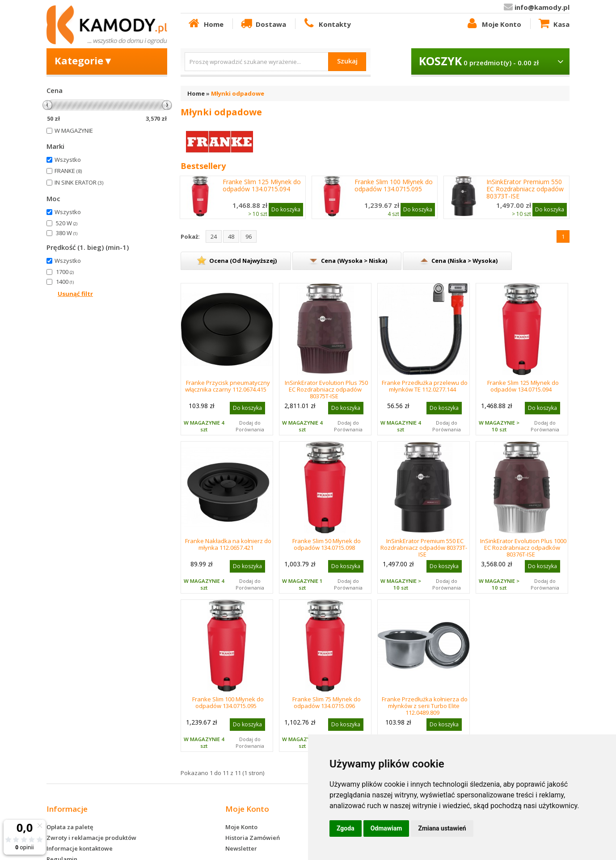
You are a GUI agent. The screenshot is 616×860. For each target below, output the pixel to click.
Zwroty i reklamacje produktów (91, 838)
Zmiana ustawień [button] (442, 828)
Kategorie (84, 60)
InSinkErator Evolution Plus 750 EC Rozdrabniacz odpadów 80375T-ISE (326, 389)
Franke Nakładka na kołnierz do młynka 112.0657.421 (228, 544)
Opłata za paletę (70, 827)
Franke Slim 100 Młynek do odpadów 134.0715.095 (394, 185)
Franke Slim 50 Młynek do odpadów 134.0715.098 (327, 544)
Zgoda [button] (346, 828)
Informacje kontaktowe (80, 848)
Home (205, 24)
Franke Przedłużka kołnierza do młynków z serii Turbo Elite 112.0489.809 (425, 706)
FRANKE (68, 171)
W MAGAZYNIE (74, 131)
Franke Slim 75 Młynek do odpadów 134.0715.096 (327, 702)
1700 (65, 272)
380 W (67, 233)
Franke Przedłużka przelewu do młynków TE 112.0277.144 (425, 386)
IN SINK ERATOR (79, 182)
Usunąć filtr (75, 294)
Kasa (553, 24)
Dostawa (263, 24)
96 (249, 236)
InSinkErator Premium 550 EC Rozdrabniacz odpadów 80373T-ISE (525, 189)
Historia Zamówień (253, 838)
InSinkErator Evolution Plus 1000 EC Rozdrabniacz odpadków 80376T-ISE (523, 548)
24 (214, 236)
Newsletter (241, 848)
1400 (65, 282)
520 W (67, 223)
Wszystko (68, 160)
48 (231, 236)
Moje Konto (493, 24)
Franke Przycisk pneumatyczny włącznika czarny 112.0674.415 (228, 386)
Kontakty (326, 24)
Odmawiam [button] (386, 828)
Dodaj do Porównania (250, 426)
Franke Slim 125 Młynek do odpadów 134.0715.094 (262, 185)
